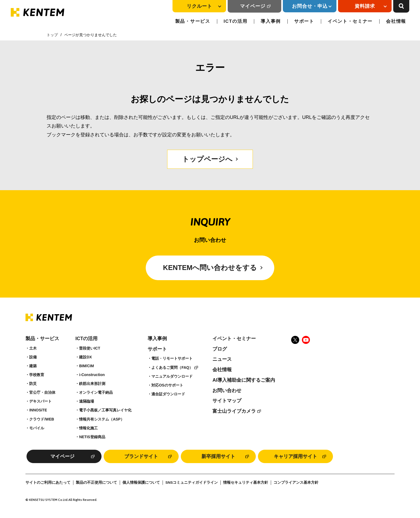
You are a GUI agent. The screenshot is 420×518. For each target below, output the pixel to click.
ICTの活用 (236, 21)
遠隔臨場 (87, 401)
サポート (304, 21)
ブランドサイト (141, 456)
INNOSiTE (38, 410)
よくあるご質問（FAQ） (172, 367)
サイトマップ (227, 401)
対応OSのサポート (167, 385)
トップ (52, 35)
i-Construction (92, 375)
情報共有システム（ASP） (102, 419)
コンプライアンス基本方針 (296, 483)
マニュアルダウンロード (172, 376)
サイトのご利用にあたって (48, 483)
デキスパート (40, 401)
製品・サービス (193, 21)
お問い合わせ (227, 391)
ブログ (220, 349)
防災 (33, 384)
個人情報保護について (141, 483)
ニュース (222, 359)
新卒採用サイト (218, 456)
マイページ (253, 6)
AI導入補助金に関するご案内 (244, 380)
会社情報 (396, 21)
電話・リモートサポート (172, 358)
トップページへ (207, 159)
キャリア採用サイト (295, 456)
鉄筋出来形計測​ (92, 384)
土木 (33, 348)
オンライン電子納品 (96, 392)
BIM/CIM (86, 366)
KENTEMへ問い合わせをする (210, 268)
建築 (33, 366)
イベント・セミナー (350, 21)
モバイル (37, 428)
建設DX (85, 357)
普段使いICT (90, 348)
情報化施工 (88, 428)
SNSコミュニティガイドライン (192, 483)
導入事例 (271, 21)
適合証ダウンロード (168, 394)
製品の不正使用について (96, 483)
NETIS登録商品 (92, 437)
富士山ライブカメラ (234, 411)
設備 (33, 357)
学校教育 (37, 375)
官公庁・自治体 (42, 392)
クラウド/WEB (42, 419)
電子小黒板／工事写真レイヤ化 (105, 410)
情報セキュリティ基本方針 (246, 483)
